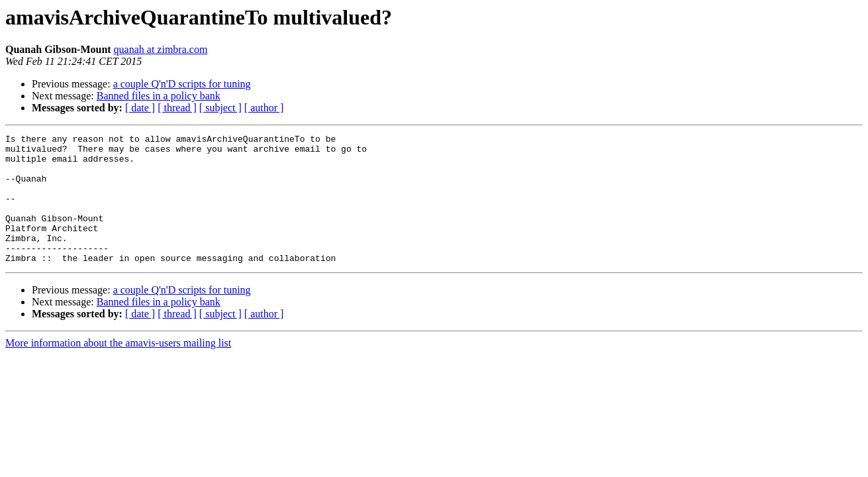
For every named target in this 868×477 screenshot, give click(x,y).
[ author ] (264, 108)
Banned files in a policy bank (159, 96)
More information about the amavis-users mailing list (118, 369)
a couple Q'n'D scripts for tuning (182, 84)
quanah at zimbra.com (161, 49)
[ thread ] (177, 108)
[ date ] (140, 108)
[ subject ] (220, 108)
